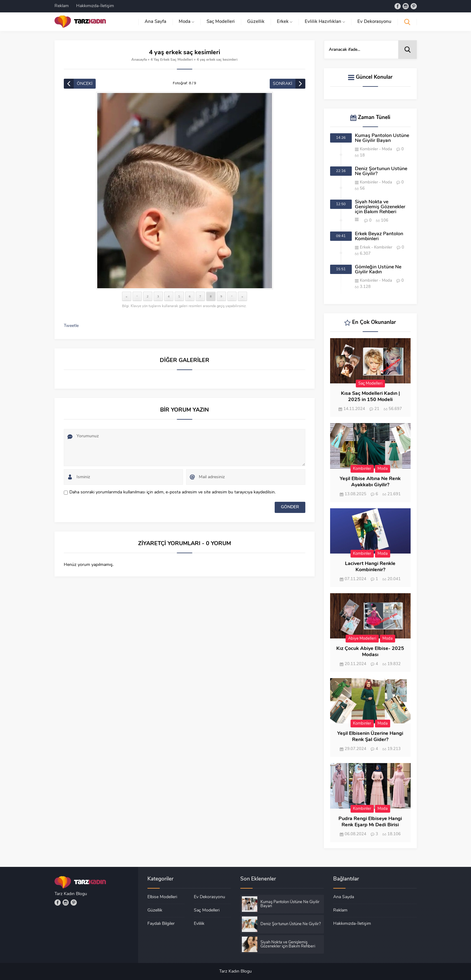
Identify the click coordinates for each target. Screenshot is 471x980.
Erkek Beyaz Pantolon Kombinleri (379, 236)
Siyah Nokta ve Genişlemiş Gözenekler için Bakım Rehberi (380, 207)
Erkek (365, 247)
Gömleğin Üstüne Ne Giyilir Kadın (378, 270)
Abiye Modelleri (362, 639)
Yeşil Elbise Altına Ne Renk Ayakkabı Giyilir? (370, 482)
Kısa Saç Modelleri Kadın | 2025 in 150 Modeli (370, 397)
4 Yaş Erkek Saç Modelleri (172, 60)
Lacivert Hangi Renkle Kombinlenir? (370, 567)
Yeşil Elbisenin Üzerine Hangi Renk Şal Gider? (370, 737)
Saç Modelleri (370, 384)
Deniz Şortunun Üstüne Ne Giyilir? (381, 171)
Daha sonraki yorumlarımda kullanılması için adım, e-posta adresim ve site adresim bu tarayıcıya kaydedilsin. (172, 492)
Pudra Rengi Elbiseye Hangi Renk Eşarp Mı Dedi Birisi (370, 822)
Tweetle (71, 326)
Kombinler (369, 149)
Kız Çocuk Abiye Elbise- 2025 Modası (370, 652)
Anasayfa (139, 60)
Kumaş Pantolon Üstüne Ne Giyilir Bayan (382, 138)
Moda (387, 149)
